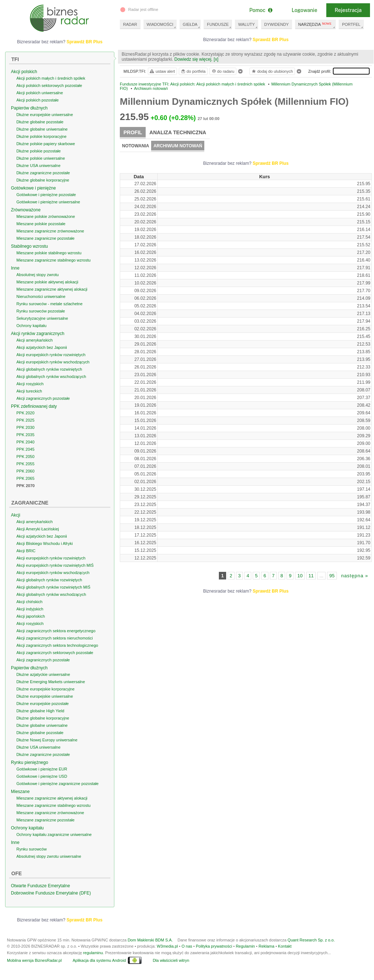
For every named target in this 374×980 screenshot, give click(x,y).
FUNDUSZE (218, 24)
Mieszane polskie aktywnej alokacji (47, 286)
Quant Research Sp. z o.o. (311, 949)
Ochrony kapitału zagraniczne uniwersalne (54, 839)
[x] (216, 59)
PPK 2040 (25, 446)
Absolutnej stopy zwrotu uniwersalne (49, 861)
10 (300, 580)
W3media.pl (167, 955)
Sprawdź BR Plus (279, 40)
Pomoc (261, 10)
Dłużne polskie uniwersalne (41, 163)
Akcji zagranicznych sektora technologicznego (57, 650)
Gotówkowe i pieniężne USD (42, 781)
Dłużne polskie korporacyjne (42, 141)
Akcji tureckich (29, 395)
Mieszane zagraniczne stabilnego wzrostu (54, 264)
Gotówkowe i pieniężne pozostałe (46, 199)
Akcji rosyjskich (30, 388)
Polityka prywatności (214, 955)
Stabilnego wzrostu (29, 251)
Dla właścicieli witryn (171, 969)
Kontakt (285, 955)
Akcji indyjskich (30, 613)
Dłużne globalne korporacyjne (43, 184)
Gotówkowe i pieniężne (33, 192)
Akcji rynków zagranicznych (38, 338)
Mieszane (20, 796)
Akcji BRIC (26, 555)
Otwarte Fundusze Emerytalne (40, 890)
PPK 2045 (25, 454)
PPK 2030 (25, 432)
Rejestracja (348, 10)
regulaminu (93, 961)
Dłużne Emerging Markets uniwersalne (51, 686)
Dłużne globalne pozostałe (40, 126)
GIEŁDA (190, 24)
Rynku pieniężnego (29, 767)
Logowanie (304, 10)
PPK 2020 (25, 417)
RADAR (130, 24)
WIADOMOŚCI (160, 24)
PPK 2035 (25, 439)
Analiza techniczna (178, 132)
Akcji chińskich (29, 606)
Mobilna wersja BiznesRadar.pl (34, 969)
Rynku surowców (32, 853)
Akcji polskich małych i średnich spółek (51, 83)
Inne (15, 272)
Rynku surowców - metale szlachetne (50, 308)
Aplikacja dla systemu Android (99, 969)
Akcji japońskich (31, 621)
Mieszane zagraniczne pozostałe (46, 243)
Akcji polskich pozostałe (38, 104)
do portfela (193, 71)
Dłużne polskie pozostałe (39, 155)
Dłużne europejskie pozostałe (43, 708)
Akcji (15, 519)
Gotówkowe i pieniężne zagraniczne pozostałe (58, 788)
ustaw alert (162, 71)
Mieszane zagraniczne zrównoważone (50, 235)
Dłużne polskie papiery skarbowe (46, 148)
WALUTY (246, 24)
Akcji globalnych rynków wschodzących (51, 381)
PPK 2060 (25, 475)
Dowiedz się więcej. (194, 59)
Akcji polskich (24, 76)
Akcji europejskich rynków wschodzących (53, 366)
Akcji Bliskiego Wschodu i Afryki (45, 548)
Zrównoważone (26, 214)
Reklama (266, 955)
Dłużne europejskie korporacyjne (46, 693)
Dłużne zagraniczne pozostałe (43, 177)
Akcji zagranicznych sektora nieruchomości (55, 642)
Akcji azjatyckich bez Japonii (42, 352)
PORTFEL (351, 24)
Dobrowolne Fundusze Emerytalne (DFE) (51, 897)
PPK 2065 (25, 483)
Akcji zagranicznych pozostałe (43, 403)
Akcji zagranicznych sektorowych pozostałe (55, 657)
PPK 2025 (25, 425)
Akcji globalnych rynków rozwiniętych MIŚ (53, 591)
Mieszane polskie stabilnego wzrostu (49, 257)
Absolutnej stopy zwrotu (38, 279)
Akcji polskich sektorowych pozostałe (49, 90)
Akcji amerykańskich (35, 344)
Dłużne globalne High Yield (40, 715)
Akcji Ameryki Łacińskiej (38, 533)
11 (311, 580)
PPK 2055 (25, 468)
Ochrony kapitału (32, 330)
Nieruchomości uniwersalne (41, 301)
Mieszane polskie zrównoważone (46, 221)
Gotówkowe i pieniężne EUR (42, 773)
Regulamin (245, 955)
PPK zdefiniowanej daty (34, 411)
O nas (187, 955)
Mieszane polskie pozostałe (41, 228)
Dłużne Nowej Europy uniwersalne (47, 744)
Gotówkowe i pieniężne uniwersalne (48, 206)
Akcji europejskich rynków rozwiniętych (51, 359)
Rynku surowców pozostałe (41, 315)
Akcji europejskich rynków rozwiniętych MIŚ (55, 570)
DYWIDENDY (277, 24)
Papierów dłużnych (29, 112)
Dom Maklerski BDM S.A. (150, 949)
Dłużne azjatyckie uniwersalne (43, 679)
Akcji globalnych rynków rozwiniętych (49, 374)
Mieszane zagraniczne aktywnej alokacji (52, 294)
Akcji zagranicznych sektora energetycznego (56, 635)
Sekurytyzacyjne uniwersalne (42, 323)
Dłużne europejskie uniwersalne (45, 119)
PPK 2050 (25, 461)
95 (332, 580)
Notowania (135, 146)
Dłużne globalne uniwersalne (42, 134)
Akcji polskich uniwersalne (40, 97)
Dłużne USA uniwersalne (38, 170)
